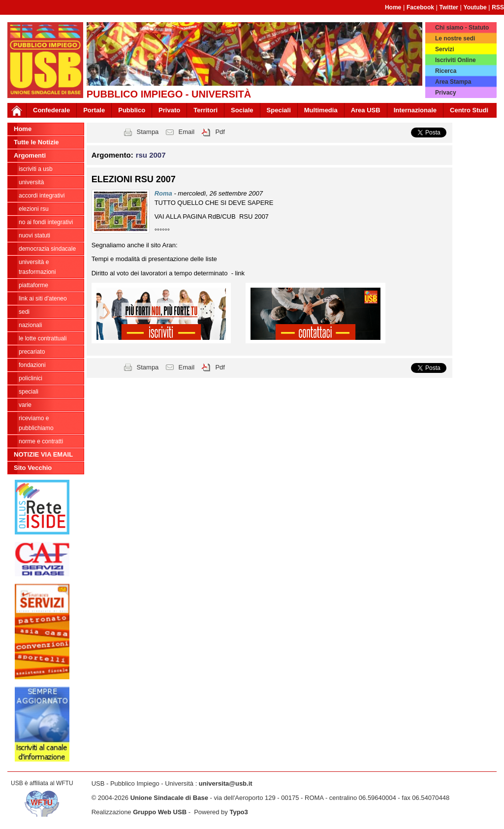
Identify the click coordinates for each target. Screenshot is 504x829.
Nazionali (30, 325)
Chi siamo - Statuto (462, 28)
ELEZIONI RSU (34, 209)
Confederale (51, 110)
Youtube (475, 7)
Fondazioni (32, 365)
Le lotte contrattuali (43, 338)
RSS (498, 7)
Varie (25, 405)
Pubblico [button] (132, 110)
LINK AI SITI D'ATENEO (43, 298)
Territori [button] (205, 110)
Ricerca (446, 71)
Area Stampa (453, 82)
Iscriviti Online (456, 60)
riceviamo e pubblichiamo (36, 423)
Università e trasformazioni (37, 267)
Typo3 (238, 812)
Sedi (24, 312)
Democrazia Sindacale (47, 249)
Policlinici (31, 378)
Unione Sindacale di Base (169, 798)
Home (393, 7)
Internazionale (415, 110)
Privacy (446, 93)
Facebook (420, 7)
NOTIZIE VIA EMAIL (43, 454)
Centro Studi (469, 110)
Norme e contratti (41, 441)
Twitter (449, 7)
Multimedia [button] (321, 110)
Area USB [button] (366, 110)
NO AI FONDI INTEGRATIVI (46, 222)
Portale (94, 110)
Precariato (32, 352)
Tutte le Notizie (36, 142)
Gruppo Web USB (160, 812)
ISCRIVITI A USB (36, 169)
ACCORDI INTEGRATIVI (42, 196)
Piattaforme (33, 285)
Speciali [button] (279, 110)
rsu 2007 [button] (151, 155)
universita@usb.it (226, 783)
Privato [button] (169, 110)
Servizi (445, 49)
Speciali (29, 392)
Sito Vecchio (33, 468)
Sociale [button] (242, 110)
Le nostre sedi (455, 38)
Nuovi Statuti (34, 235)
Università (31, 182)
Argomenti (30, 155)
